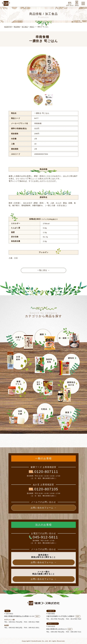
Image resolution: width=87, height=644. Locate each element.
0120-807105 (44, 489)
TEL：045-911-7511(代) (13, 622)
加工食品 (25, 27)
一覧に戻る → (43, 270)
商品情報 (17, 27)
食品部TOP (8, 27)
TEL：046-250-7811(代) (55, 632)
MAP (37, 616)
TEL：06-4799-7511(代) (55, 619)
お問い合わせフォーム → (44, 508)
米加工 (32, 27)
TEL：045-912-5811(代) (13, 628)
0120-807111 (44, 472)
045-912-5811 (43, 537)
